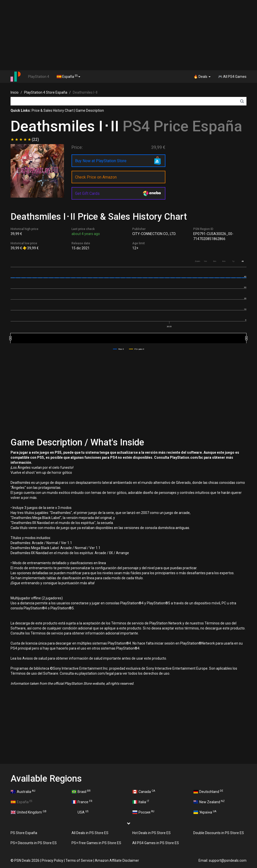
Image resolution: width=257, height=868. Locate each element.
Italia (141, 802)
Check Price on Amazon (96, 177)
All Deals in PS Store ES (90, 833)
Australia (23, 791)
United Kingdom (29, 812)
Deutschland (208, 791)
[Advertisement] (128, 35)
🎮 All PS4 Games (232, 77)
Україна (205, 812)
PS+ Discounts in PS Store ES (34, 843)
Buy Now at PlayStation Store (101, 161)
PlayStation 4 (39, 77)
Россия (143, 812)
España (69, 76)
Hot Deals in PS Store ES (151, 833)
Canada (144, 791)
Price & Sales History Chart (53, 110)
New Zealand (209, 802)
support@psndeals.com (228, 860)
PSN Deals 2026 (27, 860)
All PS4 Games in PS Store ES (156, 843)
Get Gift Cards (87, 193)
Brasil (81, 791)
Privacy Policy (52, 860)
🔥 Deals (202, 77)
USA (80, 812)
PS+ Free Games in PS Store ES (96, 843)
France (82, 802)
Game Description (90, 110)
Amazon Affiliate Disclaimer (117, 860)
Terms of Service (79, 860)
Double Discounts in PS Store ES (219, 833)
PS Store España (24, 833)
